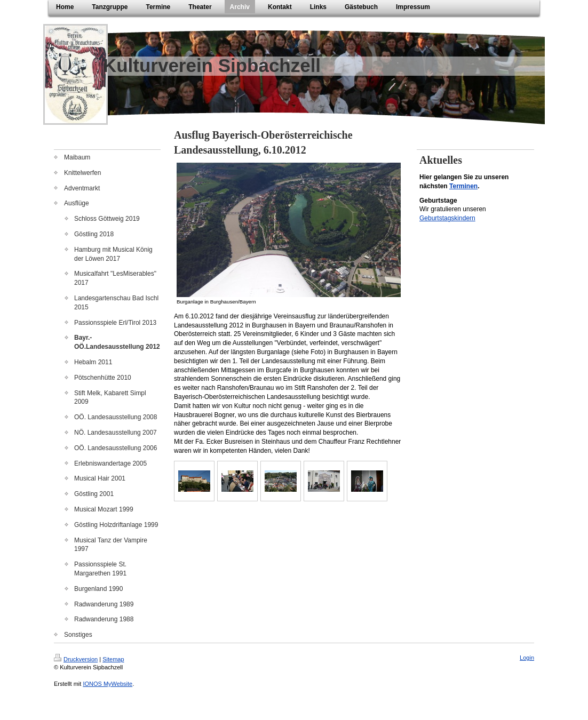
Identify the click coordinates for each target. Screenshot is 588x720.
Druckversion (76, 659)
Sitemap (113, 659)
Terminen (463, 186)
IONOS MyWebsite (108, 684)
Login (527, 658)
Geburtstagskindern (447, 218)
